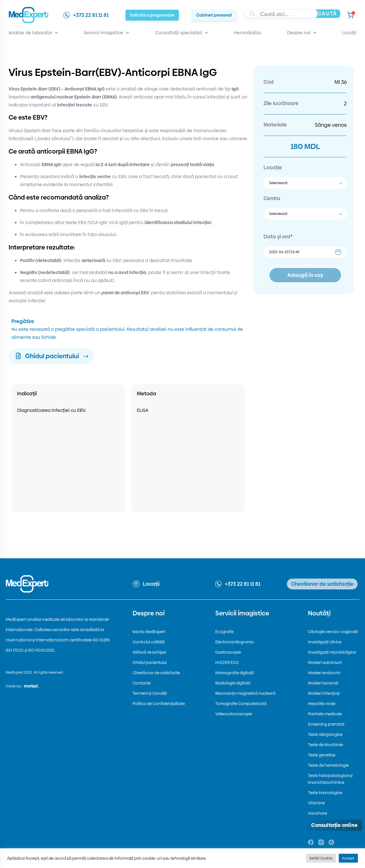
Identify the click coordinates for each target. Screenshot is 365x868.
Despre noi (302, 33)
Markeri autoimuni (325, 662)
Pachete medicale (325, 714)
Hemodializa (247, 33)
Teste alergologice (325, 734)
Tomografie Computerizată (241, 704)
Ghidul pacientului (150, 662)
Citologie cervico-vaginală (333, 632)
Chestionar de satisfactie (156, 673)
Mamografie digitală (235, 673)
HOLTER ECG (227, 662)
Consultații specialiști (182, 33)
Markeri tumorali (323, 683)
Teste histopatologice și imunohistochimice (330, 779)
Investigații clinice (325, 642)
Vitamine (316, 803)
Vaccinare (318, 813)
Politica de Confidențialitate (159, 704)
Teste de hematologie (328, 765)
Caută (327, 14)
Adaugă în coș (305, 275)
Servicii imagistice (106, 33)
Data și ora (278, 236)
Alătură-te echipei (149, 652)
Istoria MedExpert (149, 632)
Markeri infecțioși (324, 693)
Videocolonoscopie (234, 714)
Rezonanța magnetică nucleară (245, 693)
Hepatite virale (322, 704)
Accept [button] (348, 858)
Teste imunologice (325, 793)
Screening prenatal (326, 724)
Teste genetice (322, 755)
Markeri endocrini (324, 673)
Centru (272, 198)
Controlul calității (149, 642)
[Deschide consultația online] (334, 825)
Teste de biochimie (326, 745)
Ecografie (224, 632)
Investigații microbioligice (332, 652)
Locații (349, 33)
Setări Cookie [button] (321, 858)
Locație (273, 167)
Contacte (142, 683)
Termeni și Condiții (150, 693)
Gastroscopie (228, 652)
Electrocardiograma (234, 642)
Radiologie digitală (233, 683)
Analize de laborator (33, 33)
